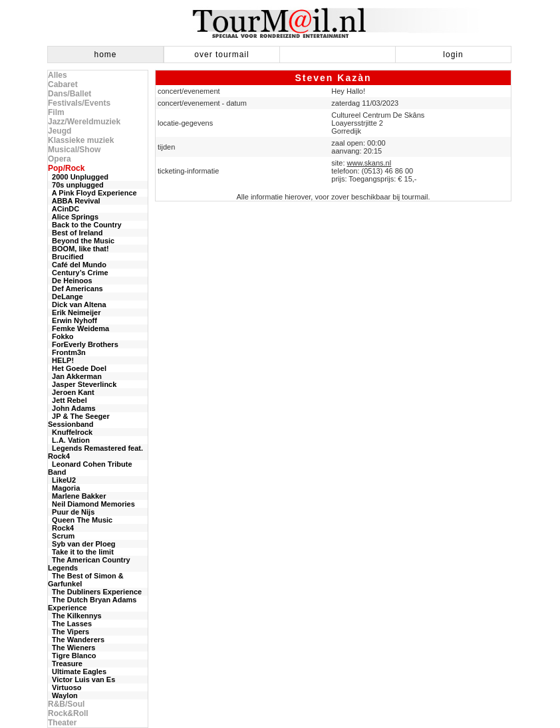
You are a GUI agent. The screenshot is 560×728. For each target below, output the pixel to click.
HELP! (61, 360)
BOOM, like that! (78, 249)
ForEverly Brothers (83, 344)
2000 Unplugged (78, 177)
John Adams (72, 408)
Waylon (63, 695)
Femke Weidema (78, 328)
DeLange (66, 297)
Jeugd (60, 131)
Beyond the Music (81, 241)
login (453, 55)
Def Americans (75, 289)
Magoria (64, 488)
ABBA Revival (74, 201)
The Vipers (69, 632)
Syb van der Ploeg (81, 544)
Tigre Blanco (72, 656)
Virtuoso (65, 687)
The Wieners (71, 648)
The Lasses (70, 624)
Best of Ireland (75, 233)
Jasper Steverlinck (82, 384)
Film (56, 112)
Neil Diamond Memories (91, 504)
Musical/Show (74, 150)
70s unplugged (76, 185)
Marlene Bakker (77, 496)
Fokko (61, 336)
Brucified (66, 257)
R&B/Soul (66, 704)
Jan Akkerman (75, 376)
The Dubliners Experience (95, 592)
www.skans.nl (369, 163)
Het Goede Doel (77, 368)
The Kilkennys (75, 616)
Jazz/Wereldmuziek (84, 122)
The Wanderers (76, 640)
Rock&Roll (68, 713)
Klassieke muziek (81, 140)
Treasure (65, 664)
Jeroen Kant (71, 392)
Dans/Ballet (70, 94)
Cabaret (63, 84)
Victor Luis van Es (81, 679)
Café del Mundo (77, 265)
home (105, 55)
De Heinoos (70, 281)
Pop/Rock (66, 168)
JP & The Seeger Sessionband (79, 420)
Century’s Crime (78, 273)
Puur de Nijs (71, 512)
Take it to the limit (81, 552)
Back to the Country (85, 225)
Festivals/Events (79, 103)
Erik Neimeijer (74, 312)
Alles (58, 75)
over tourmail (221, 55)
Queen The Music (80, 520)
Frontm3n (67, 352)
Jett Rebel (68, 400)
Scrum (61, 536)
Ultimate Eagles (77, 671)
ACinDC (64, 209)
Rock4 (61, 528)
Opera (60, 159)
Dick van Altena (77, 304)
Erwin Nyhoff (72, 320)
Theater (62, 723)
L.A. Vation (69, 440)
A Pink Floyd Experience (92, 193)
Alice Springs (73, 217)
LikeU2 (62, 480)
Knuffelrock (70, 432)
